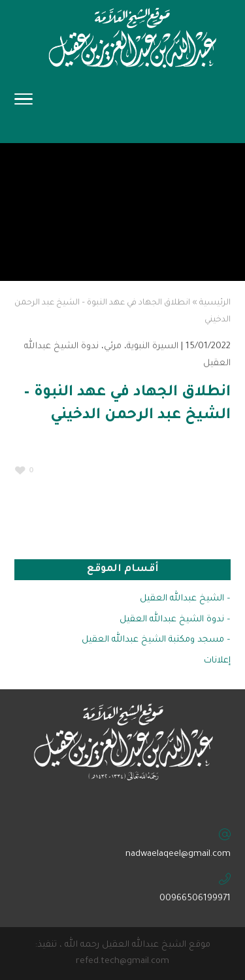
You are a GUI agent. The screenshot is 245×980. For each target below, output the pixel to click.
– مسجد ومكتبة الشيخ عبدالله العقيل (156, 640)
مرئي (113, 347)
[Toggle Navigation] (24, 103)
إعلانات (217, 661)
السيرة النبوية (153, 347)
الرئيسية (215, 303)
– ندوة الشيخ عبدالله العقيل (175, 620)
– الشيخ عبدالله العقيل (185, 599)
